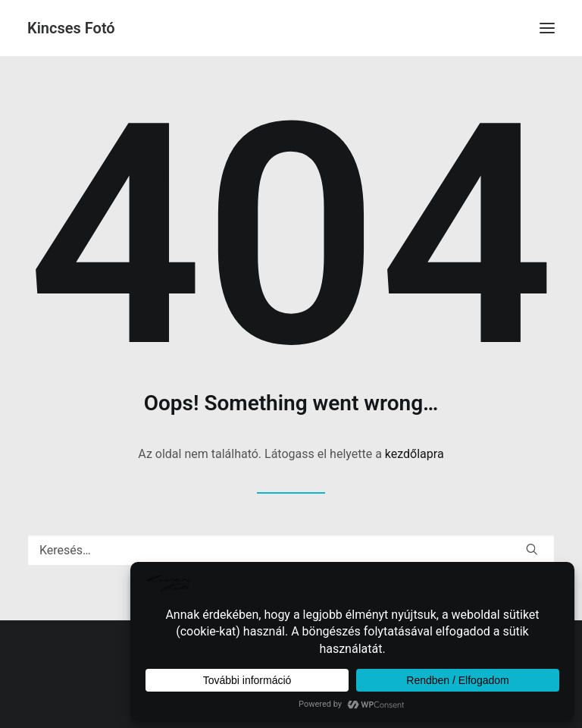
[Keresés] (291, 550)
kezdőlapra (415, 454)
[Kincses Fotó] (71, 28)
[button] (547, 28)
